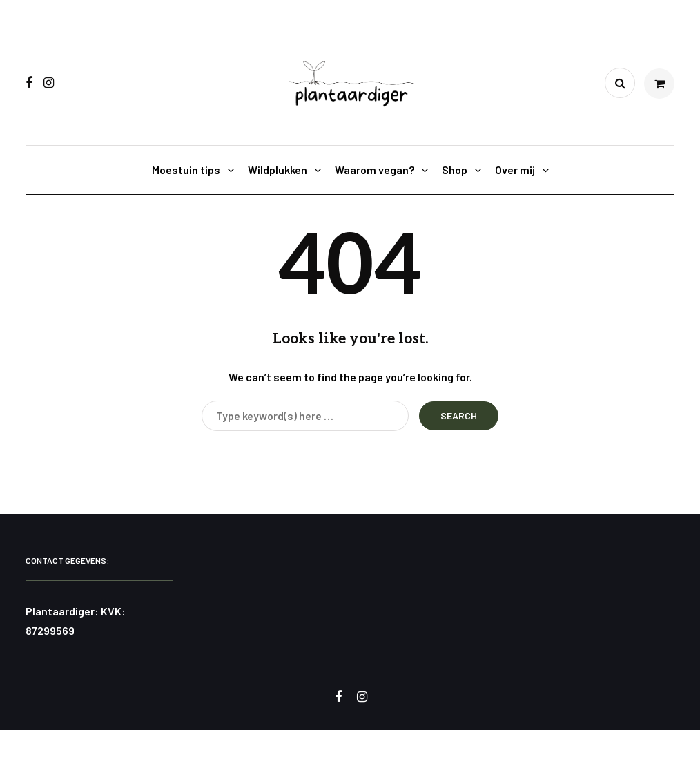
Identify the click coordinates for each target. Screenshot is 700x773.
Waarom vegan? (375, 170)
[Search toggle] (620, 83)
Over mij (515, 170)
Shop (455, 170)
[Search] (305, 416)
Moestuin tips (186, 170)
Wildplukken (278, 170)
